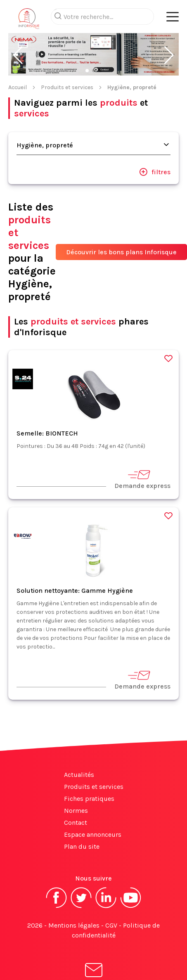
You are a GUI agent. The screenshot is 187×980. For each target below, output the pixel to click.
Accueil (18, 72)
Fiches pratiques (89, 783)
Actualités (79, 759)
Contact (76, 807)
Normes (76, 795)
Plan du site (82, 831)
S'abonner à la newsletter (94, 962)
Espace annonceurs (93, 819)
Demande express (142, 463)
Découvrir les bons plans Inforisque (121, 236)
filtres (155, 156)
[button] (18, 40)
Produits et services (67, 72)
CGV (111, 910)
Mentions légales (74, 910)
